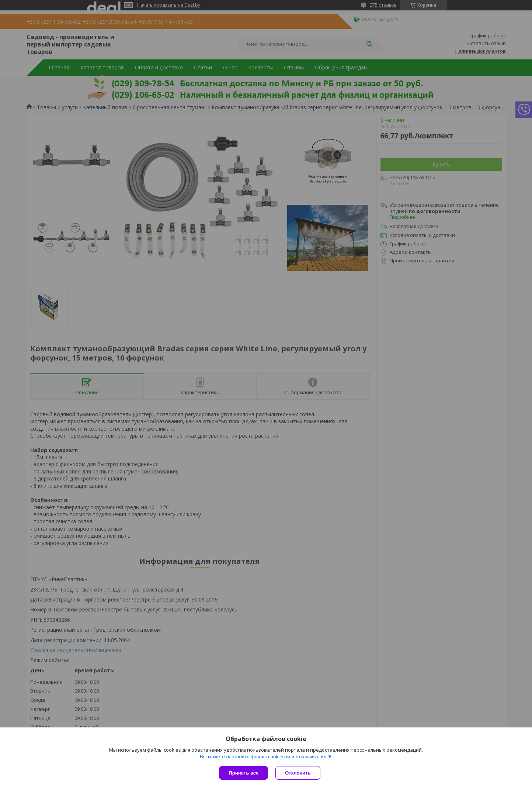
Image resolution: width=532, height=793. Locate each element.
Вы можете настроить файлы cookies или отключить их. (264, 757)
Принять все (244, 773)
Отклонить (298, 773)
